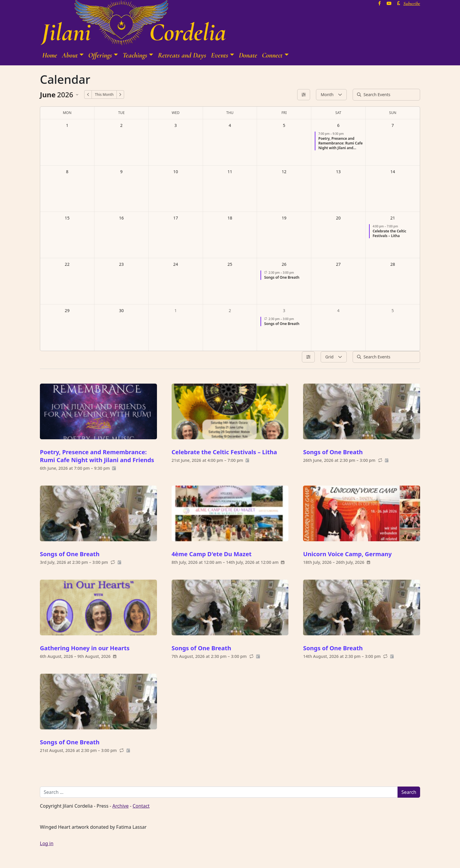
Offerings (100, 55)
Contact (141, 806)
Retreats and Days (182, 55)
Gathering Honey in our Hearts (85, 648)
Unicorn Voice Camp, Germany (347, 554)
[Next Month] (120, 95)
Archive (120, 806)
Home (50, 55)
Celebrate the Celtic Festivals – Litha (224, 452)
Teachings (135, 55)
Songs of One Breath (333, 452)
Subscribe (412, 4)
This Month (104, 95)
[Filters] (304, 95)
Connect (272, 55)
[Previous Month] (88, 95)
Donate (248, 55)
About (70, 55)
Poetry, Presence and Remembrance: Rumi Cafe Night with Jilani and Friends (97, 456)
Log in (47, 843)
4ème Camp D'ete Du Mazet (212, 554)
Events (220, 55)
